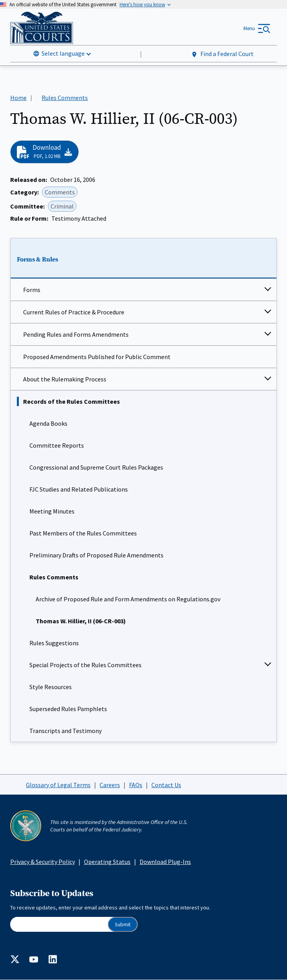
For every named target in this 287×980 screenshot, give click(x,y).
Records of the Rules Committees (72, 401)
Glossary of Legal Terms (58, 785)
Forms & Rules (37, 260)
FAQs (136, 785)
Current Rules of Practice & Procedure (74, 312)
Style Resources (51, 687)
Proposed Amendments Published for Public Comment (97, 357)
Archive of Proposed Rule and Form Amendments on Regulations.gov (128, 599)
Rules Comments (54, 577)
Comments (60, 192)
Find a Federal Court (222, 54)
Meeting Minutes (52, 511)
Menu (249, 28)
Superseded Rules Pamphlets (68, 709)
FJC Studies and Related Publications (79, 489)
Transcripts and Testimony (65, 731)
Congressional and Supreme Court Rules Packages (96, 467)
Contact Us (166, 785)
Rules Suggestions (54, 643)
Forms (32, 290)
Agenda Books (48, 423)
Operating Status (107, 862)
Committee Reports (57, 445)
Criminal (62, 206)
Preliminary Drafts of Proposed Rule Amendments (96, 555)
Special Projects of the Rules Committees (85, 665)
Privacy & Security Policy (43, 862)
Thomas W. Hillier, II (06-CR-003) (81, 621)
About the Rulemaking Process (65, 379)
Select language (63, 53)
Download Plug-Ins (165, 862)
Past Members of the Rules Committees (83, 533)
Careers (110, 785)
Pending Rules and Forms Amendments (76, 334)
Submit (123, 925)
